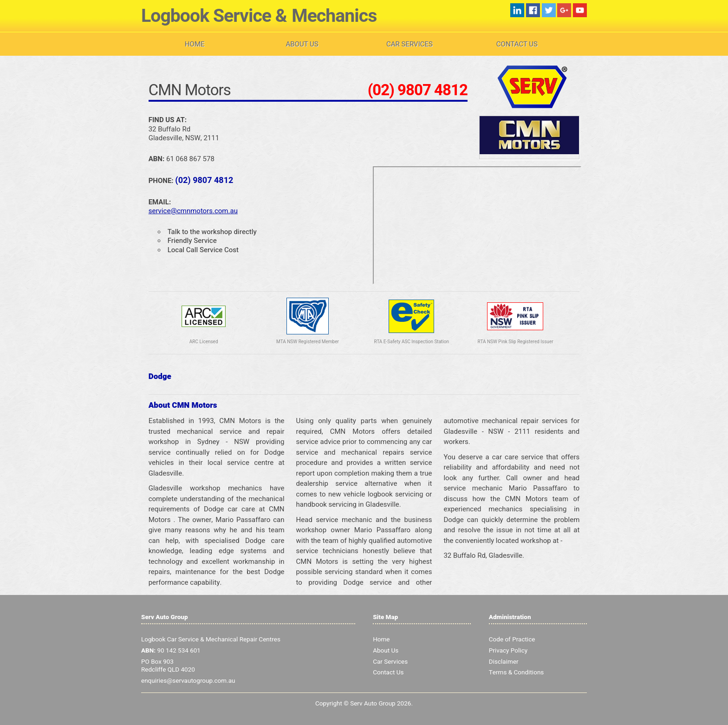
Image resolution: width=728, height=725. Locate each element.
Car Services (409, 44)
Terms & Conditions (517, 673)
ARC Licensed (204, 342)
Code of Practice (512, 640)
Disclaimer (504, 662)
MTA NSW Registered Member (308, 342)
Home (195, 44)
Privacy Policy (508, 651)
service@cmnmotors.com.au (193, 211)
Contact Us (517, 44)
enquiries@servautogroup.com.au (188, 681)
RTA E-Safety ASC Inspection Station (412, 342)
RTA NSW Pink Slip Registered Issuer (516, 342)
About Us (302, 44)
